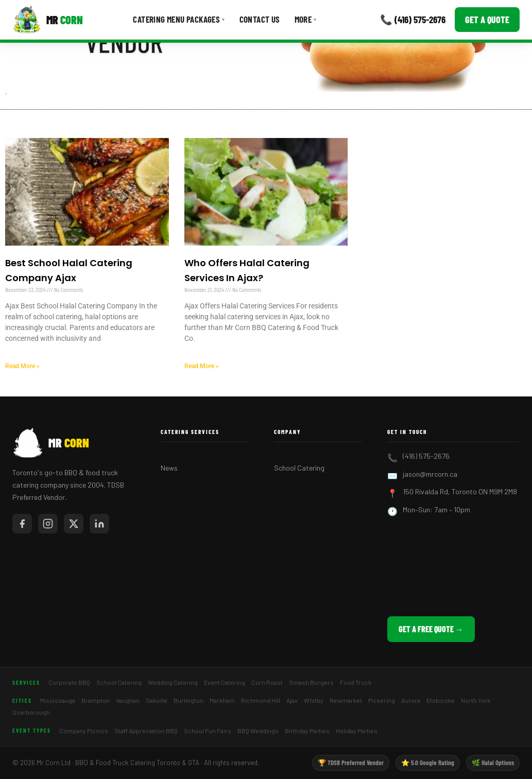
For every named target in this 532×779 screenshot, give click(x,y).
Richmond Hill (261, 700)
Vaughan (128, 700)
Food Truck (356, 682)
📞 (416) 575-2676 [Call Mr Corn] (413, 19)
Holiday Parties (357, 731)
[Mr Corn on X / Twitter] (74, 524)
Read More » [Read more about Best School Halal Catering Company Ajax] (22, 366)
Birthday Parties (307, 731)
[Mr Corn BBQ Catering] (48, 20)
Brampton (96, 700)
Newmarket (346, 700)
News (169, 468)
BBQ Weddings (258, 731)
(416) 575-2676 (426, 456)
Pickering (382, 700)
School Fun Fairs (208, 731)
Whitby (314, 700)
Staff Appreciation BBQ (146, 731)
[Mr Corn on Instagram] (48, 524)
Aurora (411, 700)
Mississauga (58, 700)
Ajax (292, 700)
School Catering (299, 468)
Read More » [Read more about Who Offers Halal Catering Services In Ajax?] (202, 366)
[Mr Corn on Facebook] (22, 524)
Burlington (188, 700)
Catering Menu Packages (179, 19)
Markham (222, 700)
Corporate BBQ (69, 682)
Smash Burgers (311, 682)
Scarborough (31, 712)
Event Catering (225, 682)
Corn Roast (267, 682)
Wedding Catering (173, 682)
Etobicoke (441, 700)
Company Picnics (84, 731)
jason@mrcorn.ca (430, 474)
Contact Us (260, 19)
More (306, 19)
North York (476, 700)
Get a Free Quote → (431, 629)
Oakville (157, 700)
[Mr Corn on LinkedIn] (99, 524)
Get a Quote (487, 20)
